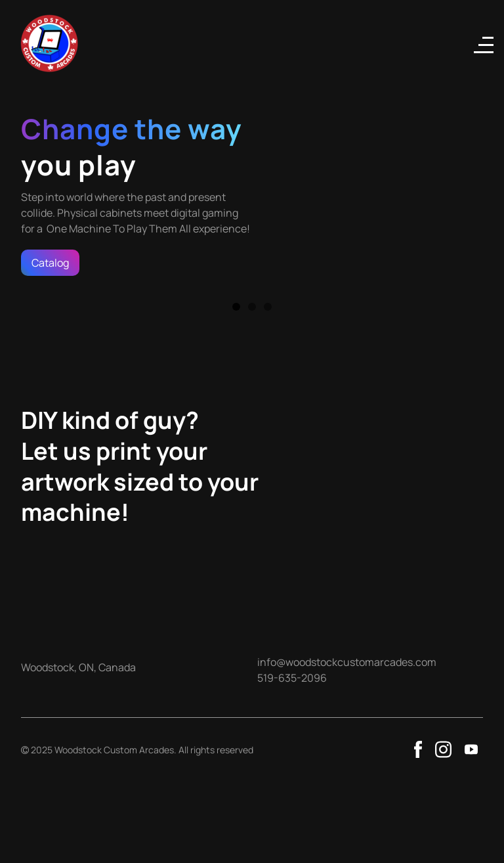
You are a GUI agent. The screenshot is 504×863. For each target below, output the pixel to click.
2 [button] (252, 307)
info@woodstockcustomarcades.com (347, 662)
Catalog (50, 263)
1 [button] (236, 307)
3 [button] (268, 307)
